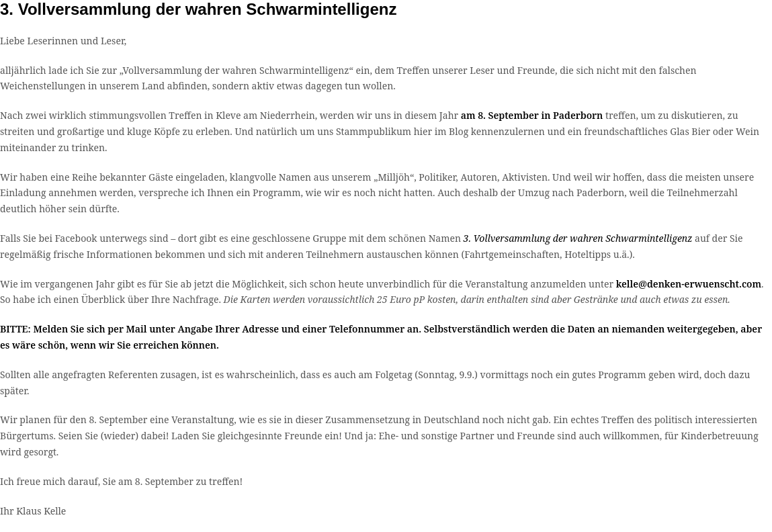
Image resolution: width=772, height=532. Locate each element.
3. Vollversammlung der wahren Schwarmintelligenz (578, 238)
